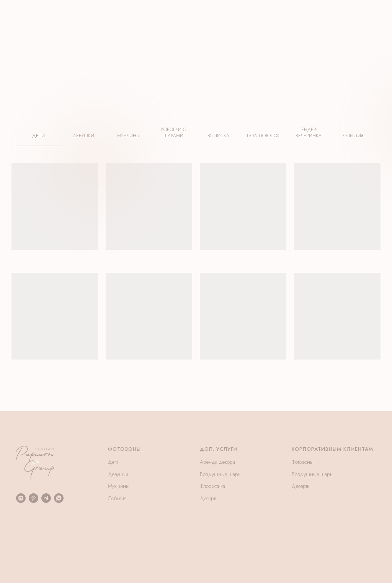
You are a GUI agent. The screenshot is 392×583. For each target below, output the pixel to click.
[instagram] (21, 498)
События (117, 498)
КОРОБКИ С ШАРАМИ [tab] (174, 133)
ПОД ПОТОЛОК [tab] (263, 136)
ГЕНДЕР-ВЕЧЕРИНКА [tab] (309, 133)
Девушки (118, 474)
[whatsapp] (59, 498)
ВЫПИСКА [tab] (218, 136)
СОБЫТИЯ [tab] (353, 136)
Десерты (209, 498)
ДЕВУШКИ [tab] (83, 136)
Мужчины (119, 486)
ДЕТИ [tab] (38, 136)
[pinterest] (33, 498)
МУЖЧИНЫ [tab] (128, 136)
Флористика (212, 486)
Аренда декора (217, 462)
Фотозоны (303, 462)
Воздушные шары (221, 474)
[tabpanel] (196, 287)
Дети (113, 462)
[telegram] (46, 498)
